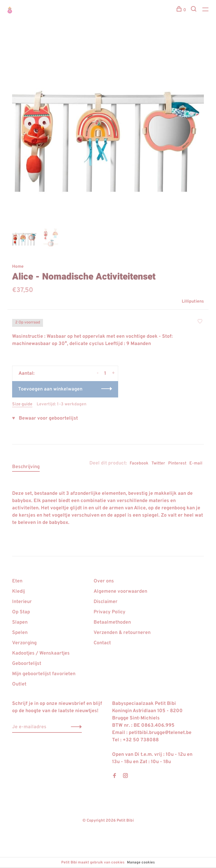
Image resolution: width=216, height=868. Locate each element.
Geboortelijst (27, 664)
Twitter (158, 463)
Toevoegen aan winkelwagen (50, 389)
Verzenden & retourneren (122, 633)
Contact (102, 643)
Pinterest (177, 463)
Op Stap (21, 612)
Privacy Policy (110, 612)
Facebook (139, 463)
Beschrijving (26, 467)
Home (18, 267)
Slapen (20, 622)
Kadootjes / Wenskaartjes (41, 653)
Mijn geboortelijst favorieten (44, 674)
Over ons (104, 581)
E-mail (196, 463)
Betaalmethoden (112, 622)
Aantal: (27, 374)
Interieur (22, 602)
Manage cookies (141, 863)
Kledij (18, 592)
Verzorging (24, 643)
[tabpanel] (108, 128)
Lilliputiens (193, 302)
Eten (17, 581)
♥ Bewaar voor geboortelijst (45, 418)
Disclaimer (106, 602)
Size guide (22, 404)
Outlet (19, 684)
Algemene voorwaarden (120, 592)
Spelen (20, 633)
